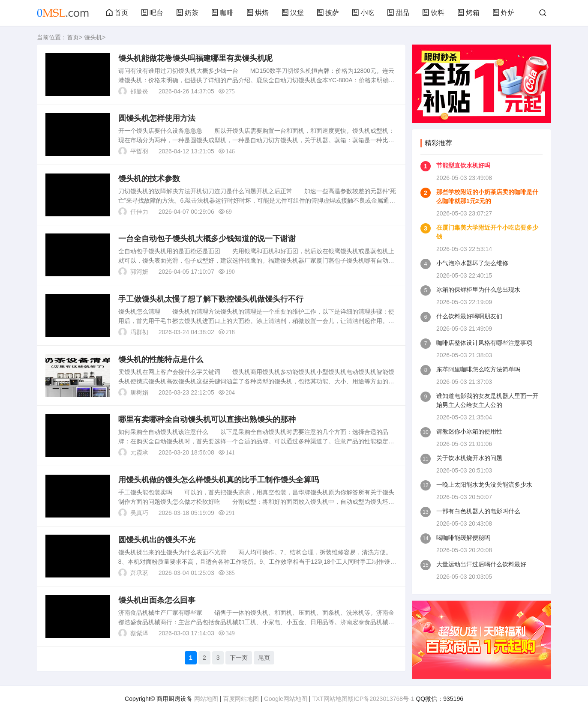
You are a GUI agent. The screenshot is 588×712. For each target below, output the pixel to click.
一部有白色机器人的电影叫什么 (478, 511)
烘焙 (258, 13)
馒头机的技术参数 (149, 179)
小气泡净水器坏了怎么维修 (472, 263)
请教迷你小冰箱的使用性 (469, 431)
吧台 (152, 13)
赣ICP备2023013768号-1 (381, 699)
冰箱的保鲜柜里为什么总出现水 (478, 290)
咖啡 (222, 13)
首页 (117, 13)
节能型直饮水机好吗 (463, 165)
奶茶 (187, 13)
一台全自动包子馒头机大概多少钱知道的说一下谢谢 (207, 239)
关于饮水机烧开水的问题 (469, 458)
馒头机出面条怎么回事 (157, 602)
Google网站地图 (286, 699)
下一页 (239, 659)
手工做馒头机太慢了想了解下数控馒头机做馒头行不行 (211, 300)
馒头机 (93, 37)
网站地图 (206, 699)
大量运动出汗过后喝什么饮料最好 (481, 564)
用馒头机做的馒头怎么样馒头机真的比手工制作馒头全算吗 (219, 481)
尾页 (264, 659)
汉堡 (293, 13)
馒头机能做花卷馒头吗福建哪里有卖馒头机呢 (195, 58)
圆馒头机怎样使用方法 (157, 119)
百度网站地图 (241, 699)
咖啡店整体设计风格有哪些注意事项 (484, 343)
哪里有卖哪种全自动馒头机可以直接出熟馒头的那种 (207, 421)
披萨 (328, 13)
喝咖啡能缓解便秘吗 (463, 538)
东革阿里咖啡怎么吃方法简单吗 (478, 369)
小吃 (363, 13)
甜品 (398, 13)
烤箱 (468, 13)
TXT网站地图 (330, 699)
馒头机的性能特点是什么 (161, 360)
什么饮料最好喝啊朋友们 (469, 316)
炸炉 (504, 13)
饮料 (433, 13)
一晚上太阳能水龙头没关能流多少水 (484, 485)
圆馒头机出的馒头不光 (157, 541)
